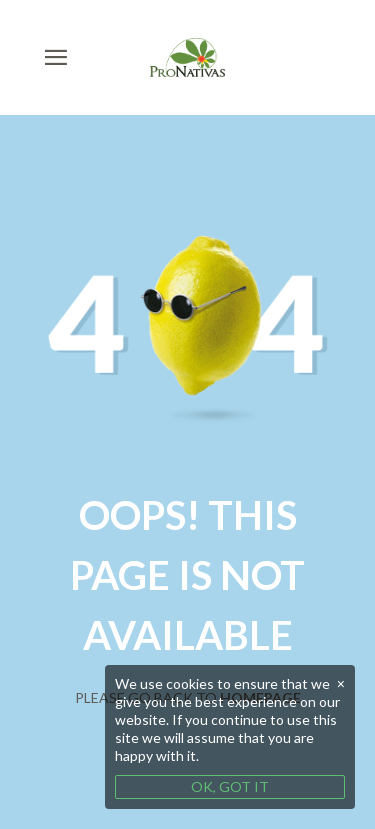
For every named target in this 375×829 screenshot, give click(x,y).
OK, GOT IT (230, 786)
